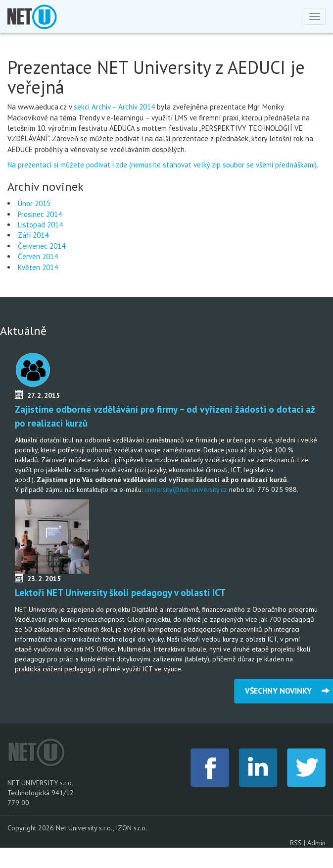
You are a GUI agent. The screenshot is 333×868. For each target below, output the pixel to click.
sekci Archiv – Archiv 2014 (114, 107)
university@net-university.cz (186, 489)
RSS (296, 843)
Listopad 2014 (40, 225)
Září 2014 (33, 235)
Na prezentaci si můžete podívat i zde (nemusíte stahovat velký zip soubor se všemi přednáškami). (164, 165)
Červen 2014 (38, 256)
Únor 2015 (34, 203)
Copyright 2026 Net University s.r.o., (62, 828)
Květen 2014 (38, 267)
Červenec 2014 (42, 246)
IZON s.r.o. (131, 828)
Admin (316, 843)
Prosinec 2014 (40, 214)
